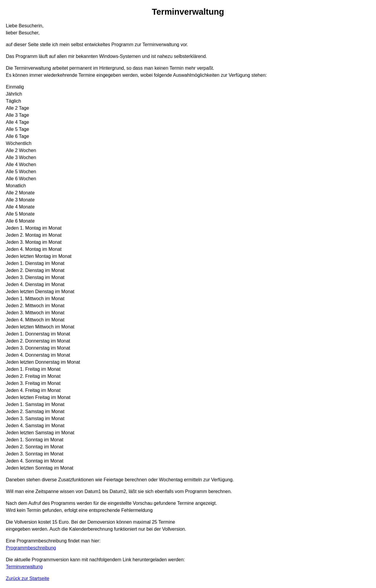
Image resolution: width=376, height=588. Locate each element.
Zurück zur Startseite (28, 578)
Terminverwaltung (24, 567)
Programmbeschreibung (31, 548)
